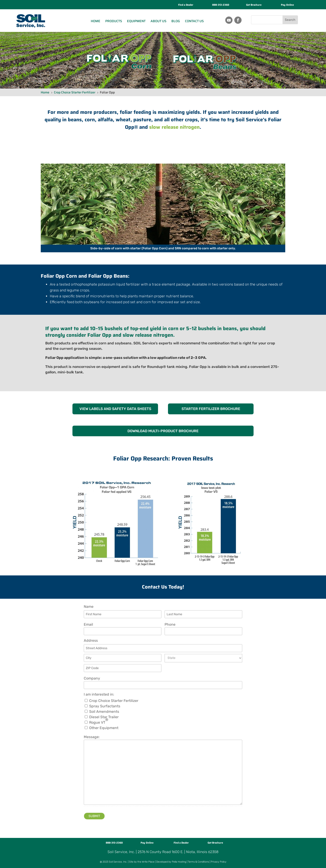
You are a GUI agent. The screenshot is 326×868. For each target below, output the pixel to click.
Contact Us (194, 21)
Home (96, 21)
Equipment (136, 21)
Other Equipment (104, 728)
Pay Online (287, 5)
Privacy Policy (219, 862)
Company (92, 678)
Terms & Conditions (198, 862)
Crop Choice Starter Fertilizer (114, 701)
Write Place (148, 862)
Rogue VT (99, 723)
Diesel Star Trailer (104, 717)
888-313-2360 (221, 5)
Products (114, 21)
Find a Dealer (186, 5)
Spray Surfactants (105, 706)
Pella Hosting (179, 862)
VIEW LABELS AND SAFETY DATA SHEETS (115, 409)
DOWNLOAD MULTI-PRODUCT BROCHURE (163, 431)
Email (88, 625)
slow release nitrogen (174, 127)
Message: (92, 737)
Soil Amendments (104, 712)
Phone (170, 625)
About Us (158, 21)
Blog (176, 21)
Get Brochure (254, 5)
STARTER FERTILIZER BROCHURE (211, 409)
